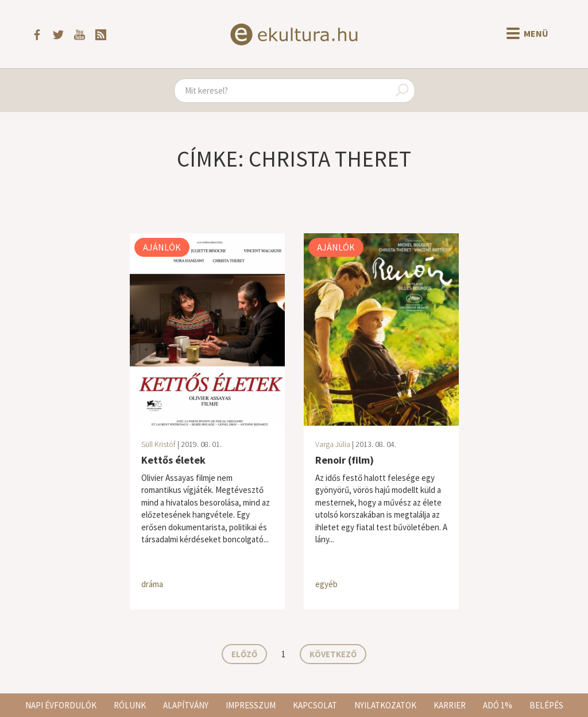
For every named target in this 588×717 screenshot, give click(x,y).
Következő (333, 654)
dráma (152, 584)
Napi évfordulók (61, 705)
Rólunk (130, 705)
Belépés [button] (546, 705)
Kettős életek (173, 460)
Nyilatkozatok (385, 705)
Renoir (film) (345, 460)
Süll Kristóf (158, 444)
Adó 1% (498, 705)
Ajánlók (162, 247)
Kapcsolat (315, 705)
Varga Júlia (333, 444)
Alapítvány (186, 705)
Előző (244, 654)
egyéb (326, 584)
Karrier (450, 705)
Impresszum (251, 705)
